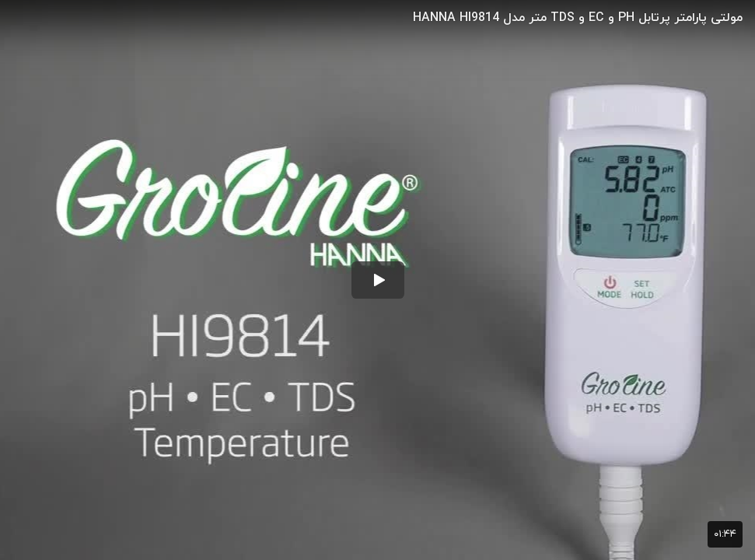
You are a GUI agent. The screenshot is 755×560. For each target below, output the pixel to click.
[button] (378, 280)
